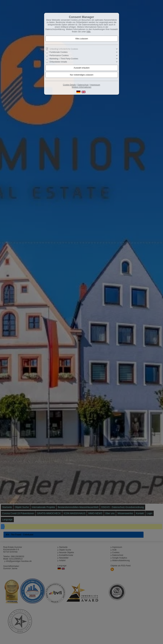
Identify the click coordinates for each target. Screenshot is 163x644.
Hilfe (89, 32)
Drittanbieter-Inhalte (58, 62)
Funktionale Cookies (59, 52)
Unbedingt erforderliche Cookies (64, 49)
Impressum (95, 85)
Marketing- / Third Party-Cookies (64, 59)
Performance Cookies (59, 55)
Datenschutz (83, 85)
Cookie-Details (69, 85)
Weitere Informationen (82, 87)
